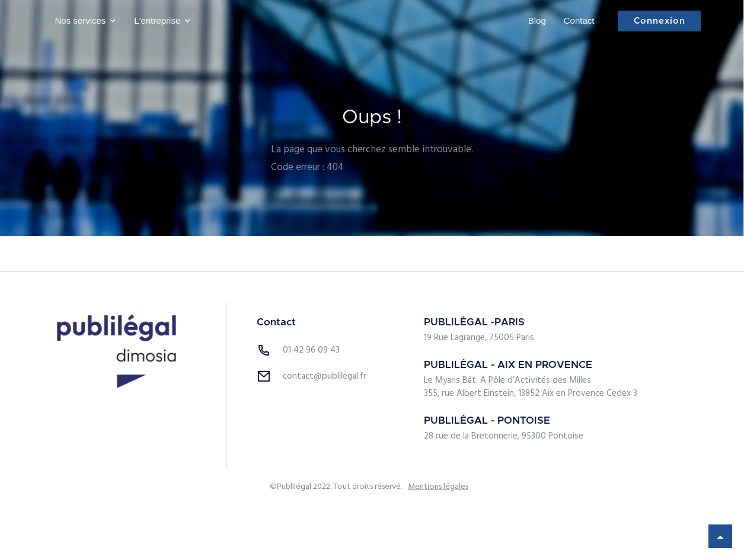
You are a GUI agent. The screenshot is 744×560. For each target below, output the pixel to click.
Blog (537, 20)
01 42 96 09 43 (311, 350)
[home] (360, 21)
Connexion (660, 21)
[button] (83, 21)
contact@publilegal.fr (325, 376)
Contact (579, 20)
